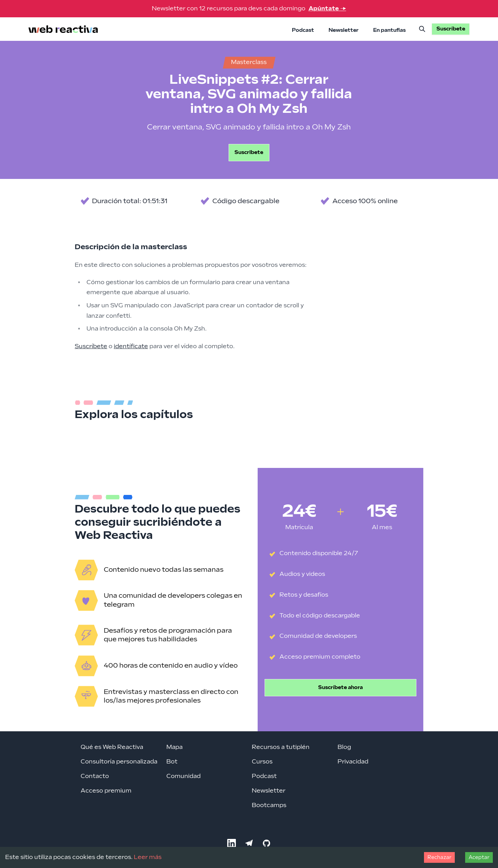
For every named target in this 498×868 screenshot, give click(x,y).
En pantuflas (389, 30)
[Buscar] (422, 29)
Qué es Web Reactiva (112, 747)
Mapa (174, 747)
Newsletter (344, 30)
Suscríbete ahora (340, 688)
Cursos (262, 762)
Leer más (148, 857)
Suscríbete (91, 346)
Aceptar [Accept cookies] (479, 857)
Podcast (303, 30)
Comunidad (183, 776)
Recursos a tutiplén (281, 747)
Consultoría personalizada (119, 762)
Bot (172, 762)
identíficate (131, 346)
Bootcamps (269, 805)
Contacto (95, 776)
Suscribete (249, 152)
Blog (344, 747)
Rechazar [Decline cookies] (439, 857)
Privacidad (353, 762)
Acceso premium (106, 791)
